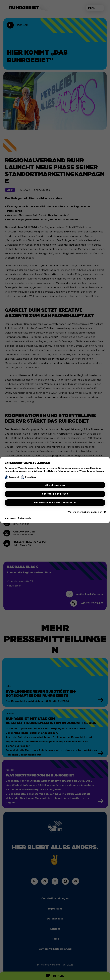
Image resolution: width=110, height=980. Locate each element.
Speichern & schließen (55, 494)
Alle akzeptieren (55, 485)
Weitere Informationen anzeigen (86, 512)
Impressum (10, 518)
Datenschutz (25, 518)
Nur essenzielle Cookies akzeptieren (55, 503)
